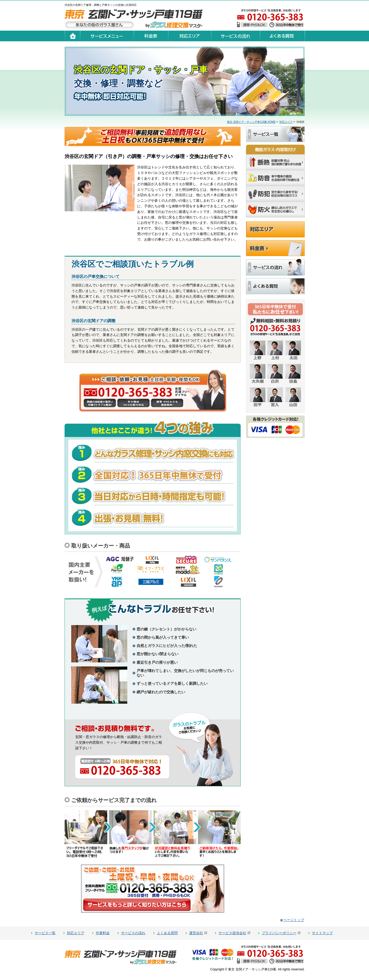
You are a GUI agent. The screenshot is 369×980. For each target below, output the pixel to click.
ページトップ (294, 920)
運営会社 (196, 933)
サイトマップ (322, 933)
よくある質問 (167, 933)
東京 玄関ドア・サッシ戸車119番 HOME (251, 122)
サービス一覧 (45, 933)
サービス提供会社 (232, 933)
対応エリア (286, 122)
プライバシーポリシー (279, 933)
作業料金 (103, 933)
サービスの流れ (133, 933)
